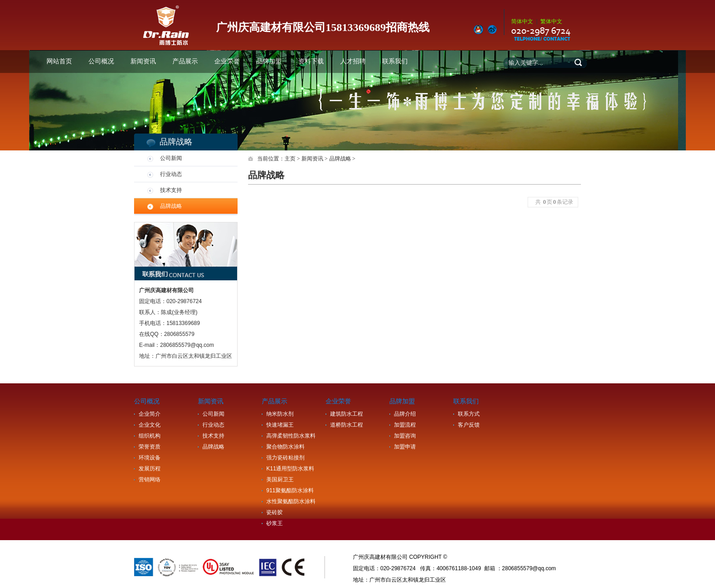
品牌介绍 (405, 414)
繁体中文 (551, 21)
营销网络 (150, 480)
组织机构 (150, 436)
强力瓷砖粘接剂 (285, 458)
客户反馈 (469, 425)
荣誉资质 (150, 447)
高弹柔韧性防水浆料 (291, 436)
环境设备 (150, 458)
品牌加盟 (269, 61)
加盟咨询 (405, 436)
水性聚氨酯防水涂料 (291, 501)
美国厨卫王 (280, 480)
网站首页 (59, 61)
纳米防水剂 (280, 414)
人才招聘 (353, 61)
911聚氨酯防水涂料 (290, 490)
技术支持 (171, 190)
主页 (290, 159)
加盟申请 (405, 447)
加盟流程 (405, 425)
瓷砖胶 (275, 512)
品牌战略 (171, 206)
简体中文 (522, 21)
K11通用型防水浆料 (290, 469)
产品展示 (185, 61)
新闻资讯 (143, 61)
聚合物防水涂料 (285, 447)
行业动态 (171, 174)
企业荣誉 (227, 61)
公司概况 (101, 61)
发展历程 (150, 469)
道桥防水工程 (347, 425)
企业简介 (150, 414)
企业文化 (150, 425)
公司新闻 (171, 158)
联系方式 (469, 414)
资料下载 (311, 61)
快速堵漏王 (280, 425)
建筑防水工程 (347, 414)
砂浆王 (275, 523)
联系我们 (395, 61)
